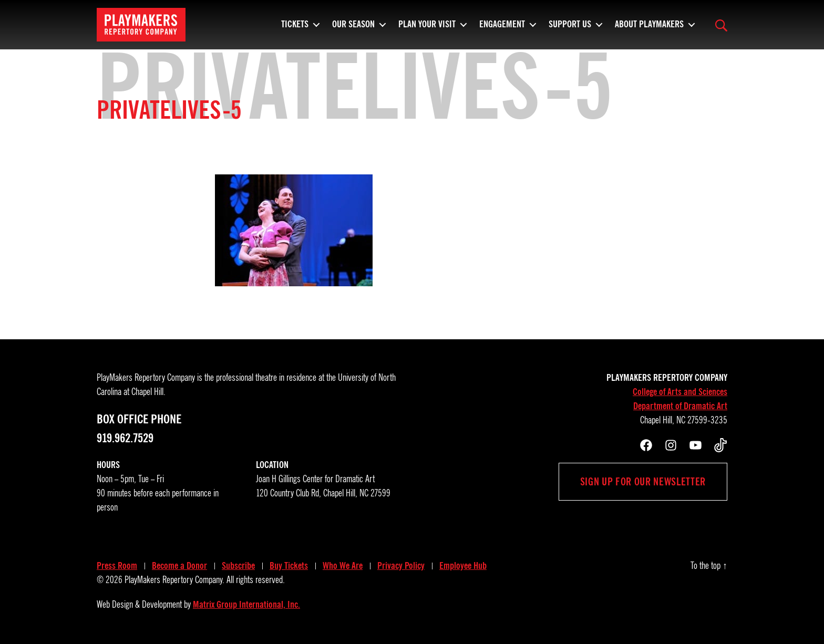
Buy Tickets (289, 566)
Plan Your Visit (427, 29)
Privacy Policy (401, 566)
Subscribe (238, 566)
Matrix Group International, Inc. (246, 605)
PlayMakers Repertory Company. (174, 580)
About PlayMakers (649, 29)
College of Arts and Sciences (680, 392)
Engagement (502, 29)
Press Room (117, 566)
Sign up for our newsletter (643, 482)
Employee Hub (463, 566)
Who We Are (343, 566)
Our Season (353, 29)
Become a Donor (179, 566)
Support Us (570, 29)
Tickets (295, 29)
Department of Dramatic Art (680, 406)
